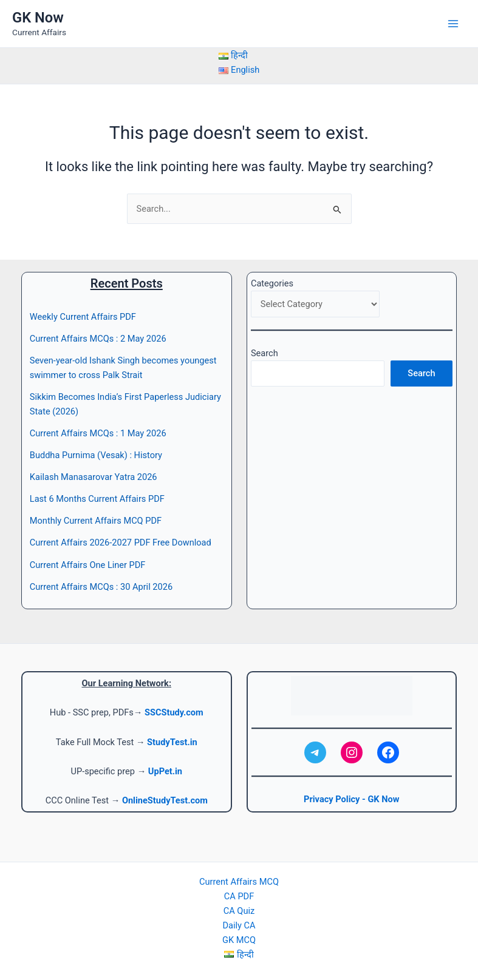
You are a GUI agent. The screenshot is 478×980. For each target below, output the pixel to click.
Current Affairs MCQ (239, 882)
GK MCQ (239, 940)
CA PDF (239, 896)
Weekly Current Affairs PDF (83, 317)
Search (265, 353)
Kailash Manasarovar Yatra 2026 (94, 477)
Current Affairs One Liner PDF (88, 565)
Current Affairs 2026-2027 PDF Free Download (121, 542)
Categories (272, 283)
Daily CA (239, 925)
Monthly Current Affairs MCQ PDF (96, 521)
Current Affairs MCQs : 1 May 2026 (98, 433)
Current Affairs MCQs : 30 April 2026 (101, 587)
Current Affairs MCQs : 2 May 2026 (98, 339)
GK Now (38, 18)
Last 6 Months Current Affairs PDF (97, 499)
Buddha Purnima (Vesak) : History (96, 455)
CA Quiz (239, 911)
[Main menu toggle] (453, 24)
